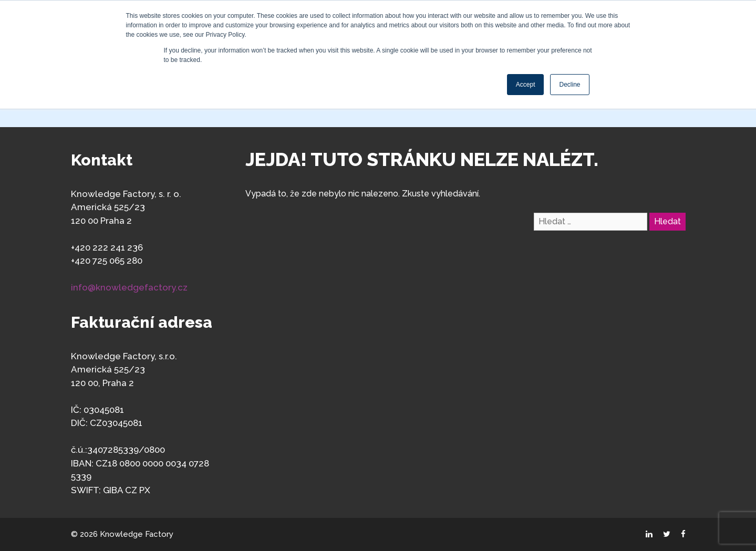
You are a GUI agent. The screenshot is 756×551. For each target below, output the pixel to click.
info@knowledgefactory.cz (129, 287)
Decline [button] (569, 85)
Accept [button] (526, 85)
